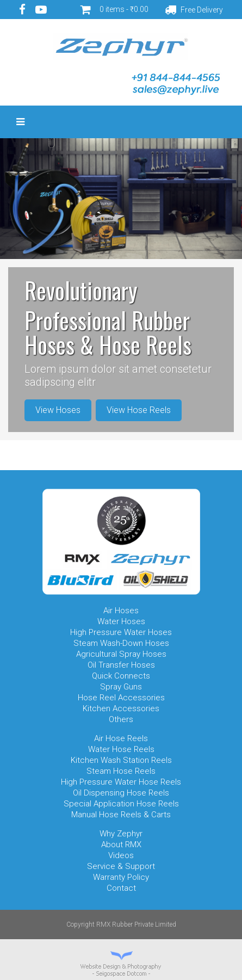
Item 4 (136, 459)
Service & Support (121, 866)
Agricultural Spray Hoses (121, 654)
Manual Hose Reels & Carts (121, 815)
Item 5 (151, 459)
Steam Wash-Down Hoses (121, 643)
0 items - (124, 9)
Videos (121, 855)
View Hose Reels (139, 410)
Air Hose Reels (121, 738)
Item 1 (92, 459)
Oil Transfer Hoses (121, 665)
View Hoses (58, 410)
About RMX (121, 845)
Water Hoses (121, 621)
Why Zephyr (121, 834)
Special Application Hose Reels (121, 804)
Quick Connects (121, 676)
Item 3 (121, 459)
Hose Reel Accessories (121, 698)
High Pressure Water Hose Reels (121, 782)
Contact (121, 888)
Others (121, 719)
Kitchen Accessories (121, 708)
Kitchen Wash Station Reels (121, 760)
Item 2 (107, 459)
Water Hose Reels (121, 749)
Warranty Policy (121, 877)
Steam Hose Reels (121, 771)
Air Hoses (121, 611)
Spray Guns (121, 687)
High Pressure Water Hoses (121, 632)
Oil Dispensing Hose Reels (121, 793)
